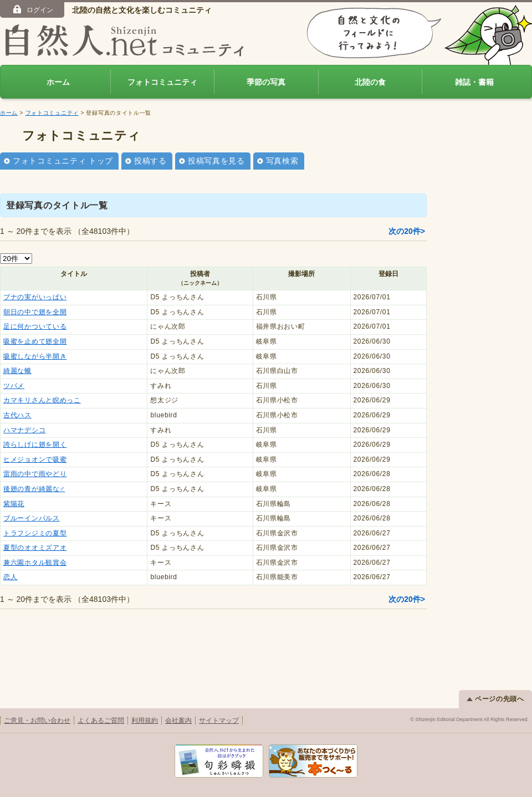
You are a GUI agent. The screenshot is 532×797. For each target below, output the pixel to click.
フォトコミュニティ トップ (63, 161)
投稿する (150, 161)
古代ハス (17, 415)
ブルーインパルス (32, 518)
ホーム (58, 82)
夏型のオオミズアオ (35, 548)
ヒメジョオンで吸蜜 (35, 459)
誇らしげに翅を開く (35, 445)
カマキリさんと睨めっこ (42, 400)
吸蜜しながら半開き (35, 356)
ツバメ (14, 386)
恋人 (10, 577)
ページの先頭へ (495, 699)
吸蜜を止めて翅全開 (35, 341)
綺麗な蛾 (17, 371)
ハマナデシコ (24, 430)
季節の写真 (266, 82)
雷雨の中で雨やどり (35, 474)
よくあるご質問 (101, 721)
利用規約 (145, 721)
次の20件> (407, 231)
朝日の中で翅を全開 (35, 312)
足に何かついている (35, 326)
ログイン (32, 9)
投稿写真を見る (216, 161)
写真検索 (282, 161)
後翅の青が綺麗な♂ (34, 489)
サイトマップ (219, 721)
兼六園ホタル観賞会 (35, 563)
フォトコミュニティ (162, 82)
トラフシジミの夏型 (35, 533)
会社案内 (178, 721)
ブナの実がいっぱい (35, 297)
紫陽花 (14, 504)
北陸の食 (370, 82)
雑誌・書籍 (474, 82)
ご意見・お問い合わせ (37, 721)
